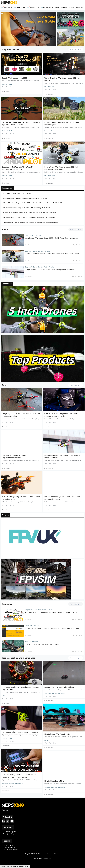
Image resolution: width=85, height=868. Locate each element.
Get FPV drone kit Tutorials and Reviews (48, 854)
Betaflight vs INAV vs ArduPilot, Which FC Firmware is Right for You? (25, 217)
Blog (57, 7)
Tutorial (64, 7)
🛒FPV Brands (47, 7)
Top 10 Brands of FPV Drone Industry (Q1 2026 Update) (21, 198)
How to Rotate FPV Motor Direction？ (59, 734)
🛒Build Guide (33, 7)
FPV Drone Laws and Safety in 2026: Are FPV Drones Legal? (23, 208)
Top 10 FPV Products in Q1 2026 (14, 78)
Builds (71, 7)
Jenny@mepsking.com (10, 834)
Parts (32, 235)
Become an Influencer (10, 847)
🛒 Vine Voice (20, 7)
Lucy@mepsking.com (9, 832)
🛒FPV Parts (7, 7)
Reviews (79, 7)
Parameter (42, 610)
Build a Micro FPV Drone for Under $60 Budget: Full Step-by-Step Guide (26, 222)
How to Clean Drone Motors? (55, 781)
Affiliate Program (8, 845)
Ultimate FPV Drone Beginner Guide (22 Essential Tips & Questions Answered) (28, 203)
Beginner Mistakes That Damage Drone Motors (20, 732)
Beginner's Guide (31, 251)
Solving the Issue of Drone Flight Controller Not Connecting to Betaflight (52, 628)
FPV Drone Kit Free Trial (10, 849)
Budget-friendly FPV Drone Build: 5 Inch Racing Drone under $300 (50, 270)
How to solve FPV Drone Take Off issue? (60, 687)
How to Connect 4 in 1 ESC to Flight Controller (42, 644)
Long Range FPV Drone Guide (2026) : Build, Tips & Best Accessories (25, 212)
